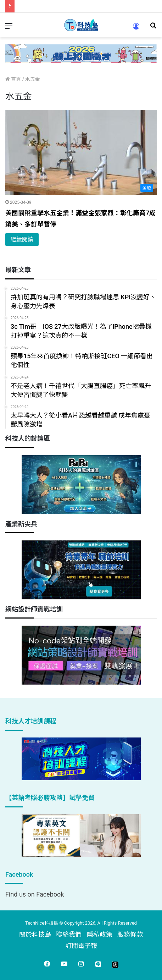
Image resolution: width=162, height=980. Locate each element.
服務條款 (130, 934)
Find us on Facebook (35, 894)
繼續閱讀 (22, 239)
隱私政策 (100, 934)
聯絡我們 (69, 934)
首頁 (13, 79)
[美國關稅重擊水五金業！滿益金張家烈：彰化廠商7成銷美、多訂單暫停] (81, 153)
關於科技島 (35, 934)
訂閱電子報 (81, 946)
